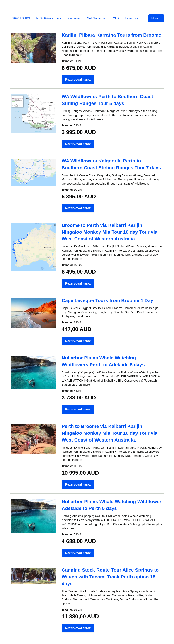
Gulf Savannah (97, 18)
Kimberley (74, 18)
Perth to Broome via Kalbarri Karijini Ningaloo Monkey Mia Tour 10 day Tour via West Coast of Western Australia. (110, 433)
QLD (116, 18)
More (156, 18)
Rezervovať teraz (78, 80)
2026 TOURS (21, 18)
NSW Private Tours (49, 18)
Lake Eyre (132, 18)
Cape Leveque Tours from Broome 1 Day (108, 300)
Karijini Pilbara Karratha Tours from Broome (111, 35)
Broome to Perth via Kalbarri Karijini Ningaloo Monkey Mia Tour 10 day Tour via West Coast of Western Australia (110, 232)
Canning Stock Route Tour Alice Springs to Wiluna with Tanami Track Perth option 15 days (110, 577)
